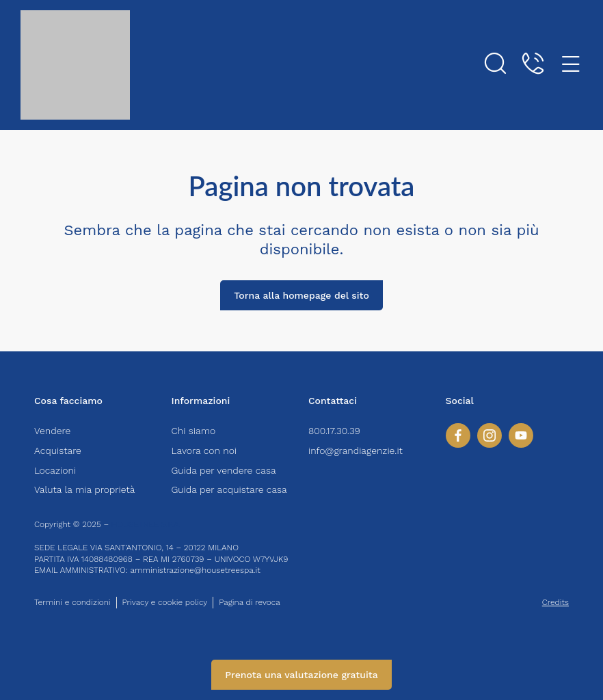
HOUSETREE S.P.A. (147, 524)
